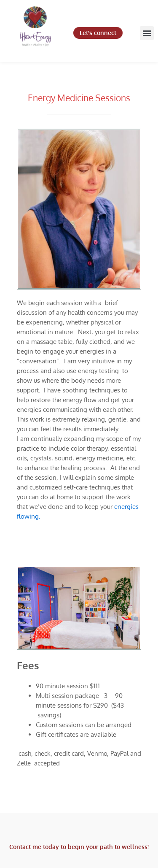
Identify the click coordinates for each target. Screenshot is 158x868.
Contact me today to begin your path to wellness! (79, 847)
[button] (147, 33)
